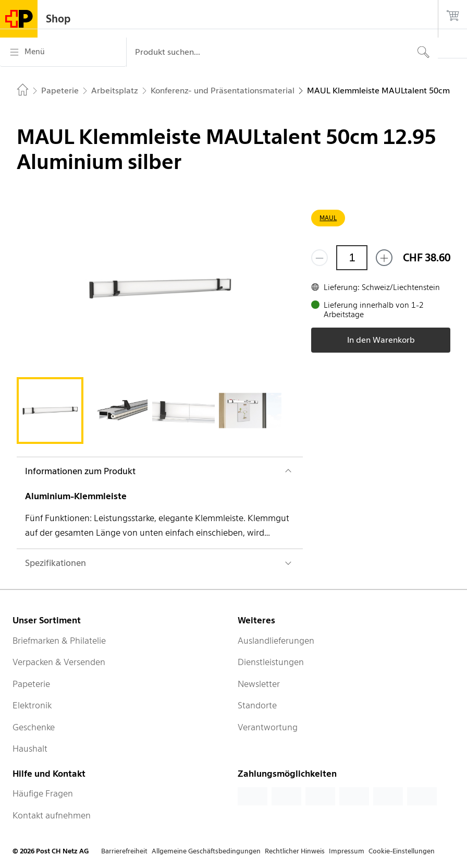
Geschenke (34, 727)
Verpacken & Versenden (59, 662)
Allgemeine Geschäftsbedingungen (206, 851)
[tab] (50, 411)
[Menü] (63, 52)
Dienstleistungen (271, 662)
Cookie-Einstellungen (402, 851)
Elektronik (32, 705)
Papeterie (31, 684)
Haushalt (30, 749)
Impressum (347, 851)
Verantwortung (268, 727)
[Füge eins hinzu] (384, 258)
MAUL (328, 218)
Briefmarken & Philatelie (59, 641)
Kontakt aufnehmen (52, 815)
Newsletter (259, 684)
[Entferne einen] (319, 258)
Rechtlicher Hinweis (295, 851)
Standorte (257, 705)
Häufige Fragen (43, 793)
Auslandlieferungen (276, 641)
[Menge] (352, 258)
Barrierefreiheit (124, 851)
